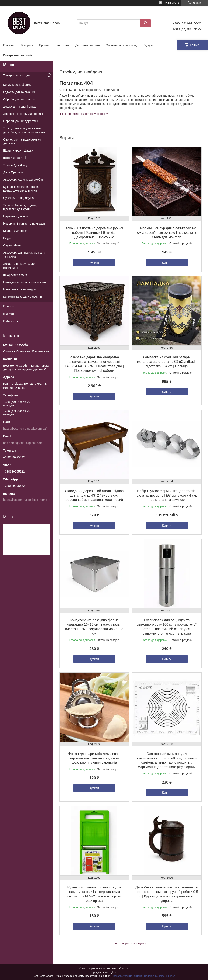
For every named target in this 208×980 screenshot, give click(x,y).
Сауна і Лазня (13, 245)
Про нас (45, 45)
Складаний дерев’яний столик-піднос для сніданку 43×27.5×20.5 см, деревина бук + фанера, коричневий (94, 495)
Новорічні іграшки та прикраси (24, 224)
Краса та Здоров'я (16, 231)
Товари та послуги (17, 75)
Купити (94, 263)
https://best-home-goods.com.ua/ (25, 429)
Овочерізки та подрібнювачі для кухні (22, 141)
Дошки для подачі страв (20, 107)
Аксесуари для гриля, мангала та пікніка (24, 255)
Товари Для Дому (15, 165)
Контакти (63, 45)
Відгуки (149, 45)
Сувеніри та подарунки (19, 198)
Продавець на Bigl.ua (104, 972)
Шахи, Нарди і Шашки (18, 151)
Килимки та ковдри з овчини (22, 297)
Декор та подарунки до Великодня (19, 266)
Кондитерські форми (17, 85)
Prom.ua (124, 968)
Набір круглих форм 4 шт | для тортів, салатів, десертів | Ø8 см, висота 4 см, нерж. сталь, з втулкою (167, 495)
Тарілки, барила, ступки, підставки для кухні (20, 207)
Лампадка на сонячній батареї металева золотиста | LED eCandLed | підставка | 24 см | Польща (167, 362)
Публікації (11, 321)
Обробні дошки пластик (19, 99)
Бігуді (7, 238)
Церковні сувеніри (16, 216)
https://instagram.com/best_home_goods (30, 500)
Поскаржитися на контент (127, 976)
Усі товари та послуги (129, 943)
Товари (26, 45)
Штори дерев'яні (14, 158)
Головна (9, 45)
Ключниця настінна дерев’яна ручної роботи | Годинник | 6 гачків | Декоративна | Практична (94, 233)
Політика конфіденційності (160, 976)
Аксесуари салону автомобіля (24, 180)
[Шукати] (146, 23)
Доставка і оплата (87, 45)
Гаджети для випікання (19, 92)
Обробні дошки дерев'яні (20, 121)
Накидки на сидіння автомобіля (25, 282)
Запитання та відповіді (122, 45)
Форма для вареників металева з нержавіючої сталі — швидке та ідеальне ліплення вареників (94, 758)
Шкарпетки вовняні (16, 275)
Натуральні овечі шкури (19, 289)
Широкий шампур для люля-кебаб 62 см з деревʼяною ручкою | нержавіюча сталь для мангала (167, 233)
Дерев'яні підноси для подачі (23, 114)
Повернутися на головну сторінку (85, 114)
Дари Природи (13, 172)
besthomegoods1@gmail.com (23, 443)
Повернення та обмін (18, 55)
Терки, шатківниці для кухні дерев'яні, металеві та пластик (24, 130)
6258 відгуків (171, 3)
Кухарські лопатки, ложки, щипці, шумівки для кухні (21, 189)
